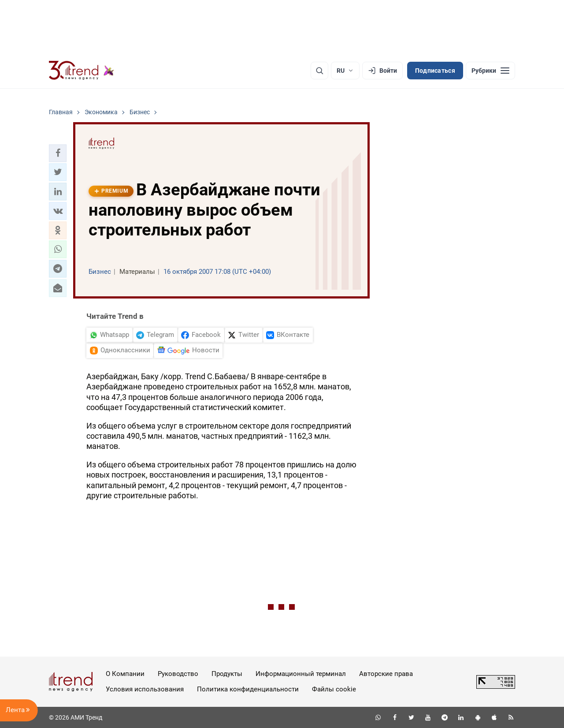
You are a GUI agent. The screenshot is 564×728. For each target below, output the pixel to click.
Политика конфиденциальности (248, 689)
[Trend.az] (82, 71)
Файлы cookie (334, 689)
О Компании (125, 674)
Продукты (227, 674)
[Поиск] (319, 71)
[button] (58, 153)
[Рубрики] (490, 71)
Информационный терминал (301, 674)
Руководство (178, 674)
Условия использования (145, 689)
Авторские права (386, 674)
